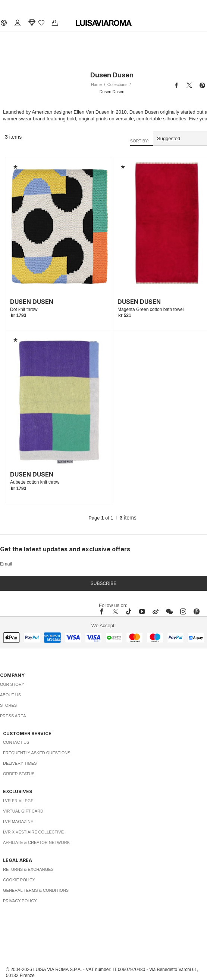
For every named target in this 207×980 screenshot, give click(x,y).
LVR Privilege (18, 801)
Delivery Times (20, 763)
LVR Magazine (18, 822)
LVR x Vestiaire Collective (33, 832)
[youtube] (142, 611)
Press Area (13, 716)
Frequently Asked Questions (37, 753)
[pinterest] (197, 611)
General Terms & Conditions (36, 890)
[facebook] (104, 611)
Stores (8, 705)
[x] (115, 611)
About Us (10, 695)
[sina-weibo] (156, 611)
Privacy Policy (20, 901)
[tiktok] (129, 611)
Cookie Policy (19, 880)
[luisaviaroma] (104, 23)
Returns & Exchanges (28, 869)
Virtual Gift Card (23, 811)
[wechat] (169, 611)
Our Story (12, 684)
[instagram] (183, 611)
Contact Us (16, 742)
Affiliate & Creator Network (36, 842)
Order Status (19, 774)
